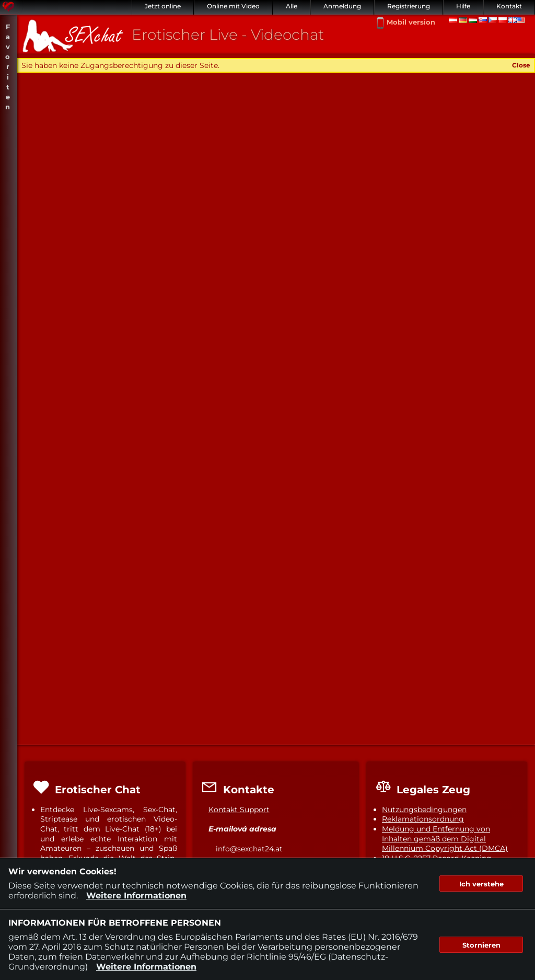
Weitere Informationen (136, 896)
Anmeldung (342, 6)
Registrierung (409, 6)
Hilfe (463, 6)
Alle (292, 6)
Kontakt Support (239, 810)
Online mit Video (233, 6)
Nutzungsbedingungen (424, 810)
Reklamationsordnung (423, 819)
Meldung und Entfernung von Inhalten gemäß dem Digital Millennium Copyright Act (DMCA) (445, 839)
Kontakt (509, 6)
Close (521, 65)
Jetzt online (163, 6)
